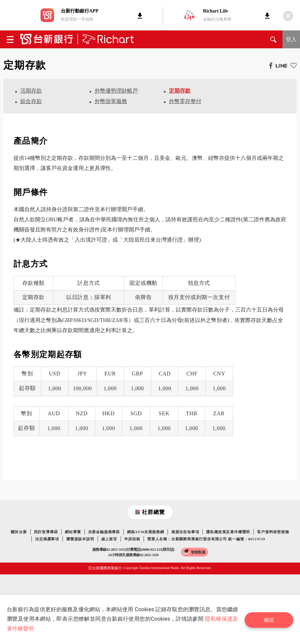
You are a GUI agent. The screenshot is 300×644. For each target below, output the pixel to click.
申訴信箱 (132, 539)
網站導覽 (73, 532)
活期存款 (31, 91)
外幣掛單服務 (111, 101)
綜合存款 (31, 101)
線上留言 (109, 539)
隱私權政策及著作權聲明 (228, 532)
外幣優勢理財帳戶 (116, 91)
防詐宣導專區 (46, 532)
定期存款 (180, 91)
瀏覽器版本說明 (80, 539)
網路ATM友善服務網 (146, 532)
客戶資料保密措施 (273, 532)
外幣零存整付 (185, 101)
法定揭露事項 (47, 539)
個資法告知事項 (185, 532)
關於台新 (19, 532)
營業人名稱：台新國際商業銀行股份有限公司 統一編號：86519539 (206, 539)
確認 (271, 619)
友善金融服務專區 (104, 532)
